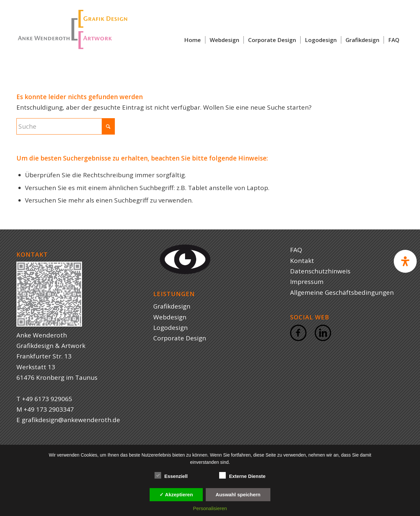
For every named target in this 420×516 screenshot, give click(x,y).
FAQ (296, 250)
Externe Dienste (242, 475)
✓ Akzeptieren (176, 494)
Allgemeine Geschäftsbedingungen (342, 292)
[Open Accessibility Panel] (405, 261)
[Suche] (66, 126)
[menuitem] (192, 40)
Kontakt (302, 261)
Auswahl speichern (238, 494)
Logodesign (170, 328)
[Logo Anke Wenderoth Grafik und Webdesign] (72, 40)
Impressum (307, 282)
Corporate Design (180, 338)
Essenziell (171, 475)
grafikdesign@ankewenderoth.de (71, 420)
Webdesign (170, 317)
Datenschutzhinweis (320, 271)
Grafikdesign (172, 306)
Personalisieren (210, 508)
